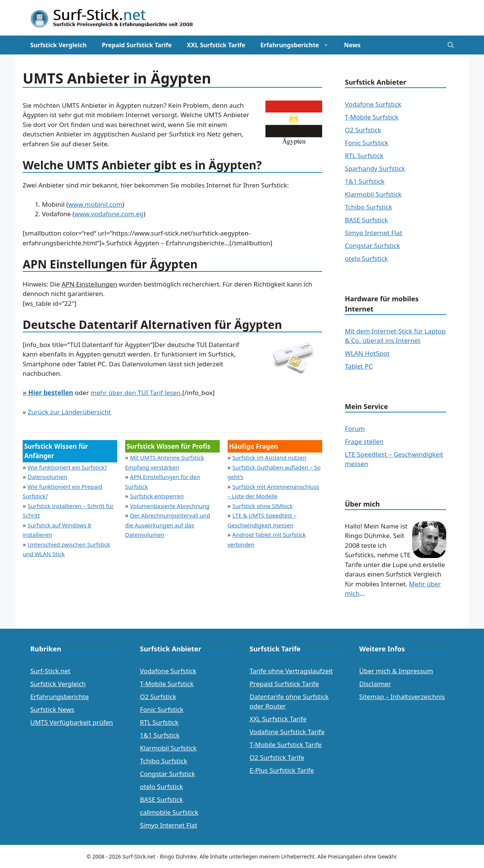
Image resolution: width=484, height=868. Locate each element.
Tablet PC (359, 366)
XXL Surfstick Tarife (216, 45)
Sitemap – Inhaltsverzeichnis (402, 697)
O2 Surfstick (363, 130)
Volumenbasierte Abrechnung (170, 506)
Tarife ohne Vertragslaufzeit (291, 671)
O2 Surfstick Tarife (277, 757)
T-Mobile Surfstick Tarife (286, 745)
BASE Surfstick (366, 220)
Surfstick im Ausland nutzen (270, 457)
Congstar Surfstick (372, 246)
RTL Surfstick (364, 156)
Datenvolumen (47, 477)
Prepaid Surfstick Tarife (137, 45)
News (352, 45)
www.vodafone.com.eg (109, 214)
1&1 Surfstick (365, 181)
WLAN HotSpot (367, 353)
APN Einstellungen (89, 284)
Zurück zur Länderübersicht (69, 412)
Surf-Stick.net (50, 671)
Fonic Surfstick (367, 143)
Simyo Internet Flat (374, 233)
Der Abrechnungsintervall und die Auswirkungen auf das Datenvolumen (168, 525)
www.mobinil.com (95, 204)
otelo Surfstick (366, 258)
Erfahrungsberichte (299, 45)
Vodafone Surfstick (373, 104)
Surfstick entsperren (157, 496)
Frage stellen (364, 441)
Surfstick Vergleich (58, 45)
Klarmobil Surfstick (373, 194)
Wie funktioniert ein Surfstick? (67, 467)
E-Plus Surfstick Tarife (282, 770)
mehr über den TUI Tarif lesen (136, 393)
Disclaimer (375, 684)
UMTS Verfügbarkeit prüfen (72, 722)
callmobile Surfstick (169, 812)
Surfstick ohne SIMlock (263, 506)
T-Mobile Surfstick (372, 117)
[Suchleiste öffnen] (451, 45)
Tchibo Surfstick (368, 207)
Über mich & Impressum (396, 671)
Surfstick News (52, 709)
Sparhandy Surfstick (375, 168)
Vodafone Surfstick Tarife (287, 732)
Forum (355, 429)
